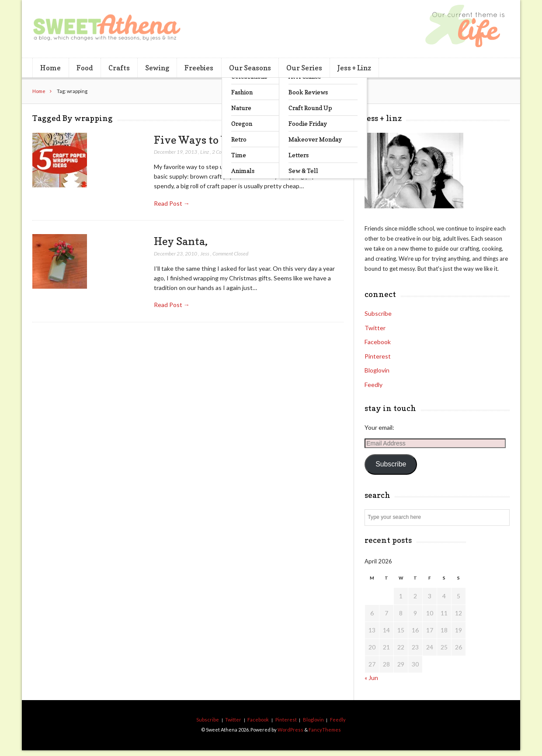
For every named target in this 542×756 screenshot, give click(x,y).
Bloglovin (377, 370)
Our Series (304, 68)
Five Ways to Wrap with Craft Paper (244, 140)
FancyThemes (325, 730)
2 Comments (225, 152)
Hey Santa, (181, 241)
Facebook (378, 342)
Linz (205, 152)
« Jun (371, 678)
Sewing (157, 68)
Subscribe (378, 313)
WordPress (290, 730)
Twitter (375, 328)
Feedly (373, 385)
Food (85, 68)
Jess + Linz (354, 68)
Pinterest (378, 356)
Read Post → (172, 203)
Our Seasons (250, 68)
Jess (205, 254)
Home (50, 68)
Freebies (199, 68)
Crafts (119, 68)
